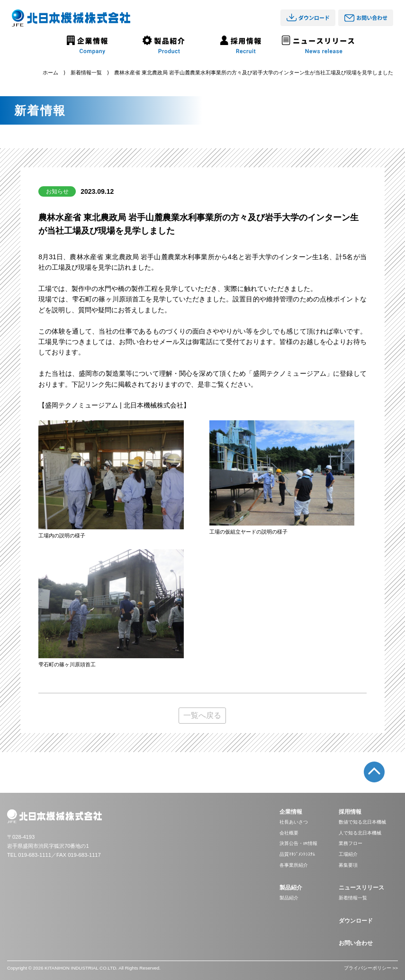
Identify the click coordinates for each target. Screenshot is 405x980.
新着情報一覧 (86, 73)
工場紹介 (348, 854)
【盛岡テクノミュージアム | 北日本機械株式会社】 (114, 405)
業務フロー (351, 843)
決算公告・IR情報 (298, 843)
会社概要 (289, 833)
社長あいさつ (294, 822)
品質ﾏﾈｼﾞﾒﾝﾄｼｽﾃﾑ (297, 854)
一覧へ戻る (202, 715)
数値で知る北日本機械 (362, 822)
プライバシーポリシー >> (371, 968)
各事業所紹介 (294, 865)
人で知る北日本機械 (360, 833)
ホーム (50, 73)
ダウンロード (356, 921)
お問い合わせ (356, 943)
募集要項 (348, 865)
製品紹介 (289, 898)
